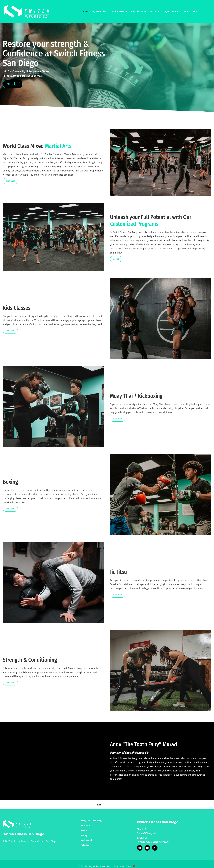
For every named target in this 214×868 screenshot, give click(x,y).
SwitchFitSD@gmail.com (149, 829)
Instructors (155, 9)
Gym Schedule (171, 9)
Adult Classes (119, 9)
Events (186, 9)
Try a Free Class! (100, 9)
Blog (195, 9)
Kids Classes (139, 9)
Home (85, 9)
